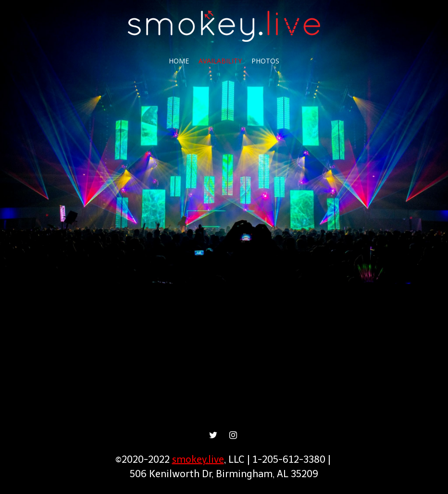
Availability (220, 61)
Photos (265, 61)
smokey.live (198, 459)
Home (179, 61)
